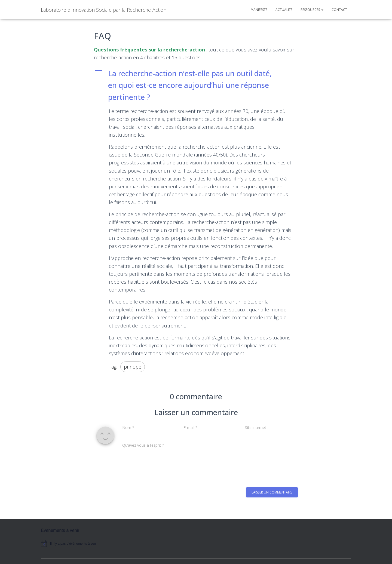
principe (133, 367)
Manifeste (259, 10)
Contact (339, 10)
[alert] (87, 544)
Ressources (312, 10)
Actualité (284, 10)
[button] (196, 85)
